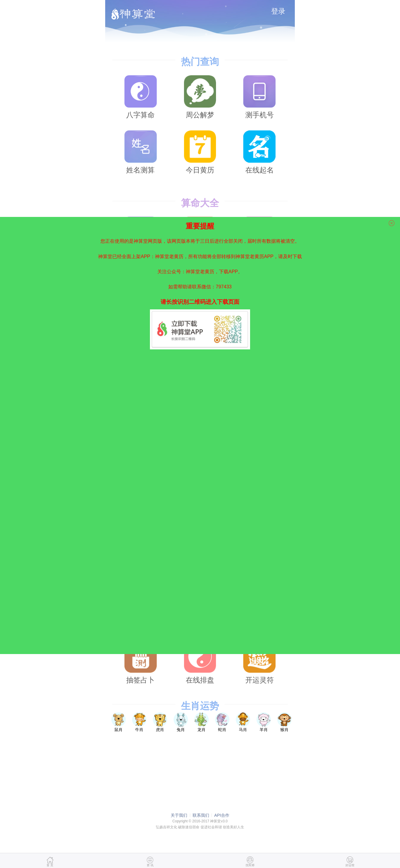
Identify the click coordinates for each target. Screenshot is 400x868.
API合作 (222, 815)
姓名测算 (141, 152)
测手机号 (259, 97)
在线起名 (259, 152)
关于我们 (179, 815)
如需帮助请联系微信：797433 (200, 284)
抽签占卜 (141, 662)
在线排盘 (200, 662)
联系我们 (201, 815)
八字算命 (141, 97)
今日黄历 (200, 152)
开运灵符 (259, 662)
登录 (278, 11)
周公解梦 (200, 97)
